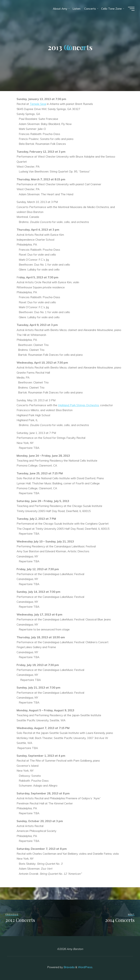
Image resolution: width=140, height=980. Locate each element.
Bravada (69, 967)
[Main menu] (131, 9)
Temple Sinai (38, 104)
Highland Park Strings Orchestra (78, 405)
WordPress (85, 967)
